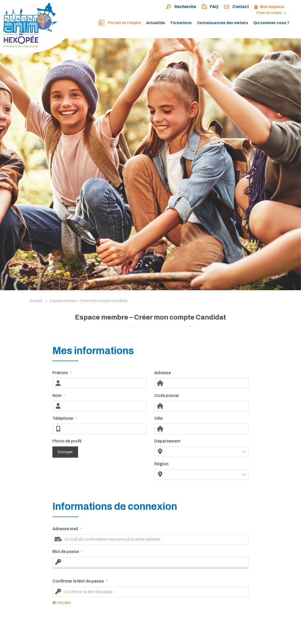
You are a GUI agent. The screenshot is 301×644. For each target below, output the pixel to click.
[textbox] (205, 452)
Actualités (156, 23)
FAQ (210, 7)
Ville (158, 418)
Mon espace (269, 7)
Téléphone (65, 419)
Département (167, 441)
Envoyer (65, 452)
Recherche (181, 7)
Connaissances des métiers (223, 23)
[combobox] (201, 452)
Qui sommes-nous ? (271, 23)
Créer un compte (271, 13)
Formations (181, 23)
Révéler (64, 603)
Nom (59, 396)
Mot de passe (67, 552)
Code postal (166, 396)
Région (161, 464)
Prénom (62, 373)
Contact (236, 7)
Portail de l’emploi (119, 23)
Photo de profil (67, 441)
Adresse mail (67, 529)
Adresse (163, 373)
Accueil (36, 301)
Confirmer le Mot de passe (80, 581)
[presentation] (151, 628)
